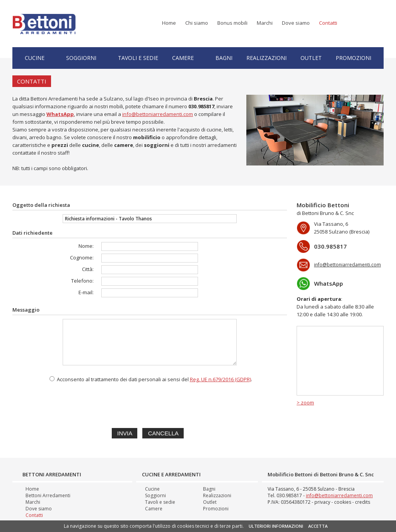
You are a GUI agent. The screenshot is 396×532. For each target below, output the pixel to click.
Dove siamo (296, 23)
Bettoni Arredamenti (48, 495)
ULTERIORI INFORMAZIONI (276, 526)
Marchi (265, 23)
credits (363, 502)
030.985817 (201, 106)
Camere (183, 58)
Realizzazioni (266, 58)
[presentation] (150, 404)
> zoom (305, 402)
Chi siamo (197, 23)
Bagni (224, 58)
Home (169, 23)
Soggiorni (81, 58)
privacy (322, 502)
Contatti (328, 23)
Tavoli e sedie (138, 58)
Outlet (311, 58)
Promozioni (353, 58)
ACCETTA (318, 526)
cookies (343, 502)
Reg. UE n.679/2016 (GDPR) (220, 379)
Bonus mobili (232, 23)
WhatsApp (329, 283)
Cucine (35, 58)
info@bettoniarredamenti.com (158, 114)
